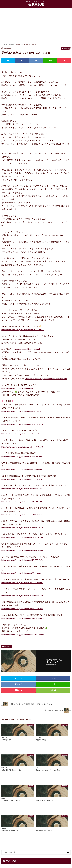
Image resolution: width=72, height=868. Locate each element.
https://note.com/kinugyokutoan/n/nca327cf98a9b (22, 515)
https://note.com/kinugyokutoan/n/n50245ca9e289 (22, 537)
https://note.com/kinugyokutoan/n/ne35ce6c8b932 (22, 434)
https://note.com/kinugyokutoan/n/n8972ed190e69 (22, 411)
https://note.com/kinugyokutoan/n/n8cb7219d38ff (22, 609)
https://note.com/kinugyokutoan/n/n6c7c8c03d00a (22, 528)
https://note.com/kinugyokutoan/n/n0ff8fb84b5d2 (22, 596)
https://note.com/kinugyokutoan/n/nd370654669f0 (22, 583)
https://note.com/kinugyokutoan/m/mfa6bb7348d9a (23, 634)
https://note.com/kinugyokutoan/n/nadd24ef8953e (22, 550)
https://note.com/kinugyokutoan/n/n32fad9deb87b (22, 469)
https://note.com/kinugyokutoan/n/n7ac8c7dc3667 (22, 424)
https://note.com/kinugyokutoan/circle (17, 388)
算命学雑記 (7, 646)
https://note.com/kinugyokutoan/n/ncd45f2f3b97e (22, 502)
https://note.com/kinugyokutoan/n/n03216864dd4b (23, 618)
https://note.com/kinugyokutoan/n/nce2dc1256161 (22, 489)
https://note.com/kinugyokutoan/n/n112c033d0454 (22, 560)
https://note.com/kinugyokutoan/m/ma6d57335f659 (23, 330)
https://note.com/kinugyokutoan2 (27, 349)
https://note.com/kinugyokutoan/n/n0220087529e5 (22, 479)
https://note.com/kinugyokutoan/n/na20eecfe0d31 (22, 573)
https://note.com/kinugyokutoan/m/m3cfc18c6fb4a (46, 379)
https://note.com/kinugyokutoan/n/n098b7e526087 (22, 456)
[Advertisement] (36, 26)
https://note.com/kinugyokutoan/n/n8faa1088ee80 (22, 447)
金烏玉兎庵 (36, 5)
